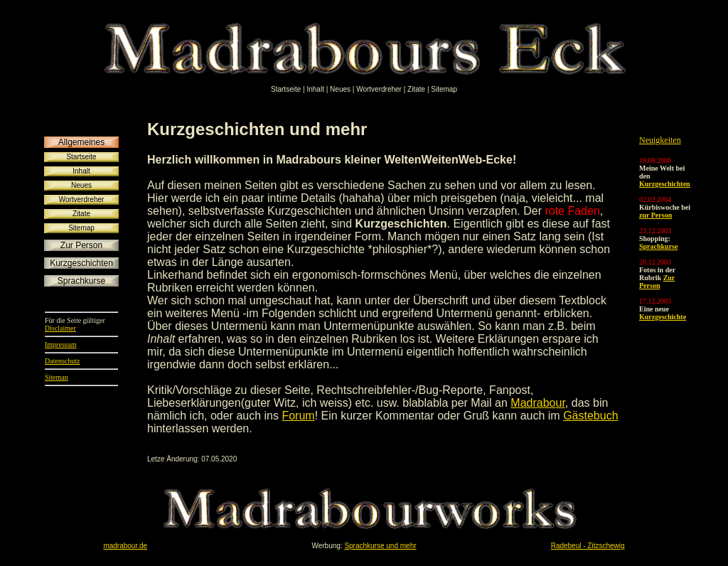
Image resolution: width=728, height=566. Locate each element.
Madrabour (538, 403)
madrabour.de (125, 546)
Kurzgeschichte (663, 317)
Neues (341, 89)
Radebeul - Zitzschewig (588, 546)
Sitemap (444, 89)
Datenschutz (62, 361)
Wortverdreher (380, 89)
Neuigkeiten (660, 140)
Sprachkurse (658, 246)
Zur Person (657, 282)
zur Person (655, 215)
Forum (298, 416)
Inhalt (316, 89)
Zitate (417, 89)
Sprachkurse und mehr (380, 546)
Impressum (60, 345)
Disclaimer (60, 328)
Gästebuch (590, 416)
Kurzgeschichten (665, 184)
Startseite (287, 89)
